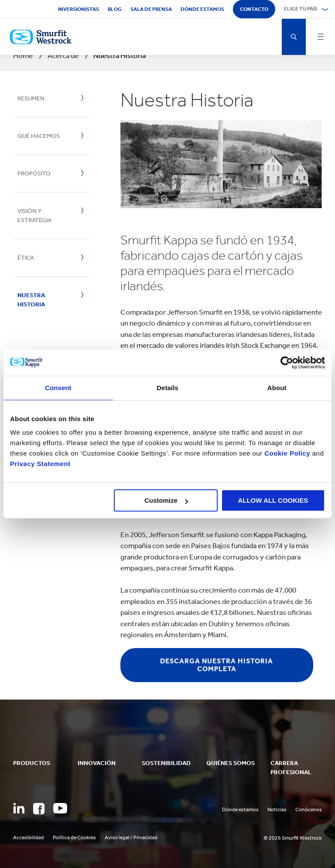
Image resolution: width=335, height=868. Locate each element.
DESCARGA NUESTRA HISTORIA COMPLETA (217, 665)
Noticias (277, 810)
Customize (166, 500)
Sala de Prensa (151, 9)
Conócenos (309, 810)
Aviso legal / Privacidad (131, 837)
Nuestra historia (31, 300)
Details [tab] (167, 388)
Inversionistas (79, 9)
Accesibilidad (29, 837)
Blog (115, 9)
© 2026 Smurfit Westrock (293, 838)
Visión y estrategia (34, 216)
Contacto (254, 9)
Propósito (34, 173)
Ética (26, 258)
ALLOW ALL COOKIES (273, 500)
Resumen (31, 98)
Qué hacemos (39, 136)
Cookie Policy (287, 453)
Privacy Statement (40, 464)
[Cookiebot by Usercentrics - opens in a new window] (287, 363)
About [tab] (277, 388)
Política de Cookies (74, 837)
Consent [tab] (58, 388)
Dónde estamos (202, 9)
